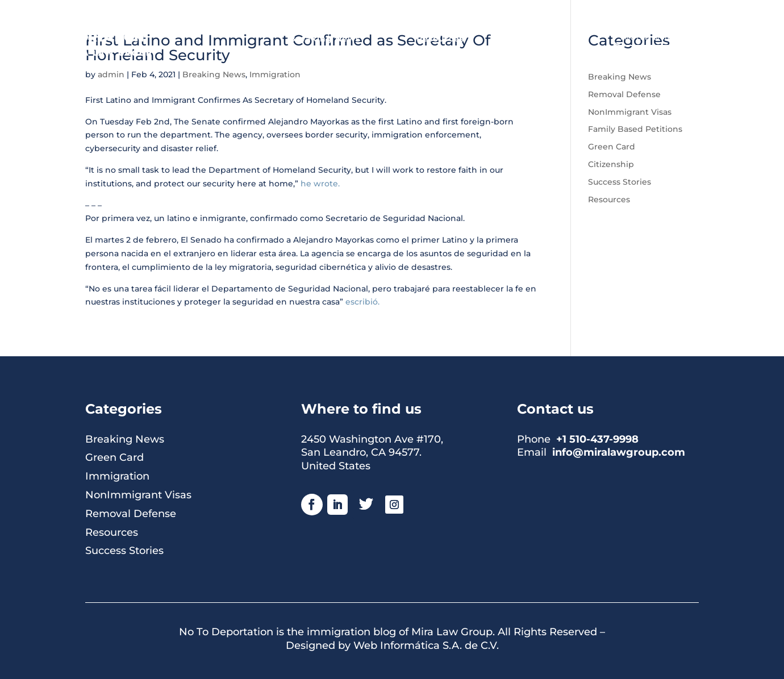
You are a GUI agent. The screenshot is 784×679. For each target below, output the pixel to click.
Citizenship (611, 164)
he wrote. (320, 184)
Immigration (117, 476)
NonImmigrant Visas (630, 112)
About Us (543, 39)
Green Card (612, 147)
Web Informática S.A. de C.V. (426, 645)
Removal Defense (624, 94)
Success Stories (620, 182)
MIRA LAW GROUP (108, 53)
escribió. (361, 302)
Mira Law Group (647, 37)
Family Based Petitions (635, 129)
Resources (440, 39)
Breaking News (325, 39)
